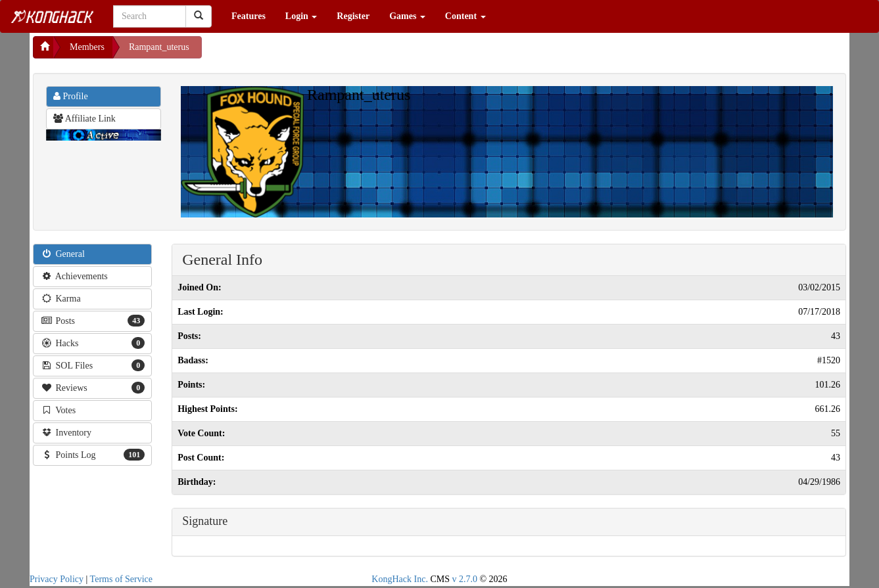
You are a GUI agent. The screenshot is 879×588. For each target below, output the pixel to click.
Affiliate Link (84, 119)
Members (87, 47)
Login (301, 16)
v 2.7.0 (464, 579)
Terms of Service (121, 579)
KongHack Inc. (400, 579)
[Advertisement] (307, 53)
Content (465, 16)
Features (249, 16)
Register (353, 16)
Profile (71, 96)
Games (407, 16)
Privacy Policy (57, 579)
